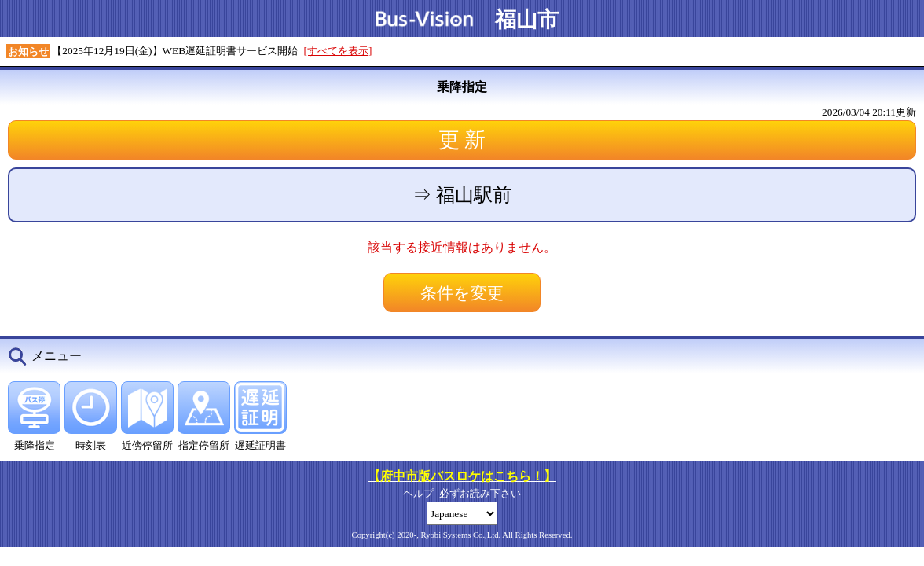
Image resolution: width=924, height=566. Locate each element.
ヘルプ (418, 493)
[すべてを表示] (338, 51)
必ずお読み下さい (480, 493)
